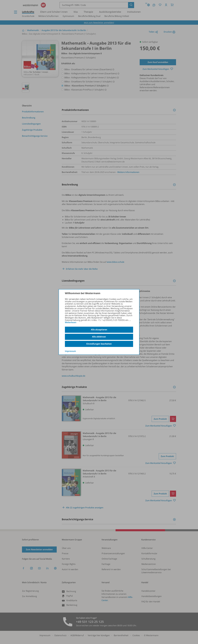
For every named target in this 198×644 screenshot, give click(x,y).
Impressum (70, 351)
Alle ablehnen (99, 337)
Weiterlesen (71, 322)
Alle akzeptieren (99, 330)
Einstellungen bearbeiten (99, 344)
